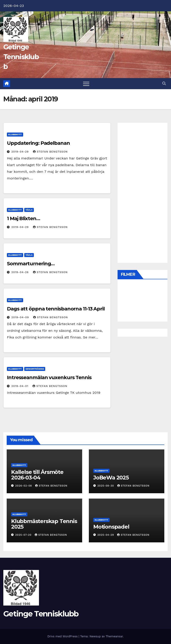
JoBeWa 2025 (111, 478)
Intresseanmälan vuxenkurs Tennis (49, 377)
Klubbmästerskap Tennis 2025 (44, 524)
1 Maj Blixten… (23, 218)
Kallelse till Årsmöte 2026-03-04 (37, 475)
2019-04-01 (20, 386)
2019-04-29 (21, 152)
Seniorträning (35, 369)
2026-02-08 (24, 486)
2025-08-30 (106, 486)
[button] (164, 84)
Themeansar (114, 636)
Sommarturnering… (31, 264)
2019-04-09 (21, 317)
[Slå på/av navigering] (86, 84)
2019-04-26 (21, 272)
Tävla (29, 210)
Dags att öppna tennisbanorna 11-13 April (56, 309)
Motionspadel (111, 527)
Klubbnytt (15, 134)
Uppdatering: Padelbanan (38, 143)
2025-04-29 (106, 535)
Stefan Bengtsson (50, 152)
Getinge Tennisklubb (21, 57)
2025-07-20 (24, 535)
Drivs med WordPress (63, 636)
